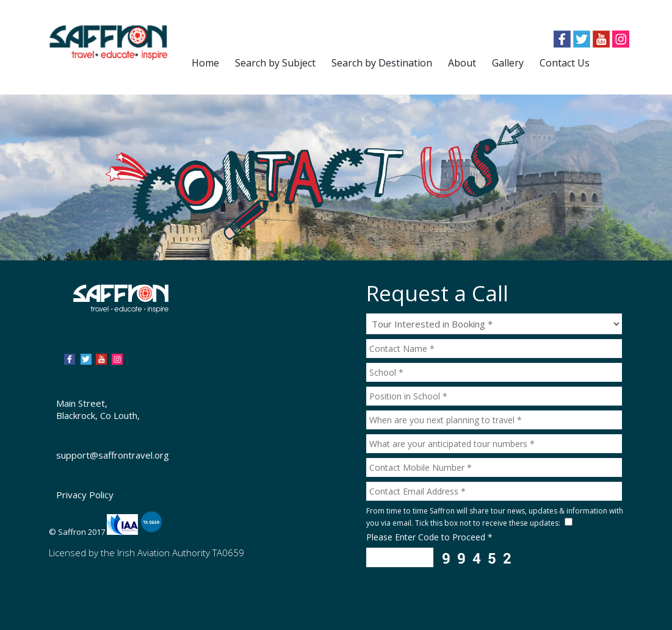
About (462, 63)
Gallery (508, 63)
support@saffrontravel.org (113, 455)
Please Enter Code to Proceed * (429, 537)
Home (205, 63)
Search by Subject (275, 63)
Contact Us (565, 63)
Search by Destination (382, 63)
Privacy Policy (85, 495)
